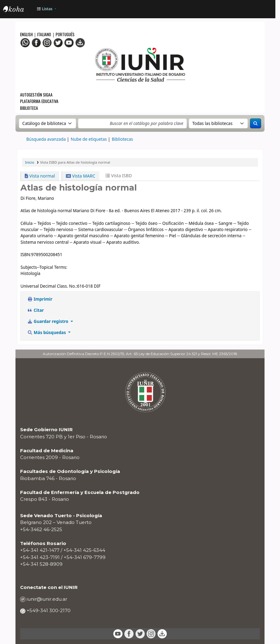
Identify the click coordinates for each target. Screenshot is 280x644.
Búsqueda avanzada (46, 139)
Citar (35, 310)
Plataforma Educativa (39, 101)
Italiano (44, 34)
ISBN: (26, 255)
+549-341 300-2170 (48, 610)
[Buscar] (256, 123)
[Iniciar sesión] (267, 9)
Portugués (65, 34)
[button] (46, 9)
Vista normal (40, 176)
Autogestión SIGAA (36, 95)
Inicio (30, 162)
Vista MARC (80, 176)
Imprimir (40, 299)
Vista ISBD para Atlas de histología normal (75, 162)
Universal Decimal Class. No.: (49, 286)
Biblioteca (29, 108)
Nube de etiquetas (89, 139)
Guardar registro (48, 321)
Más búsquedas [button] (47, 333)
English (27, 34)
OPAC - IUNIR (19, 10)
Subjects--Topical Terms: (44, 267)
